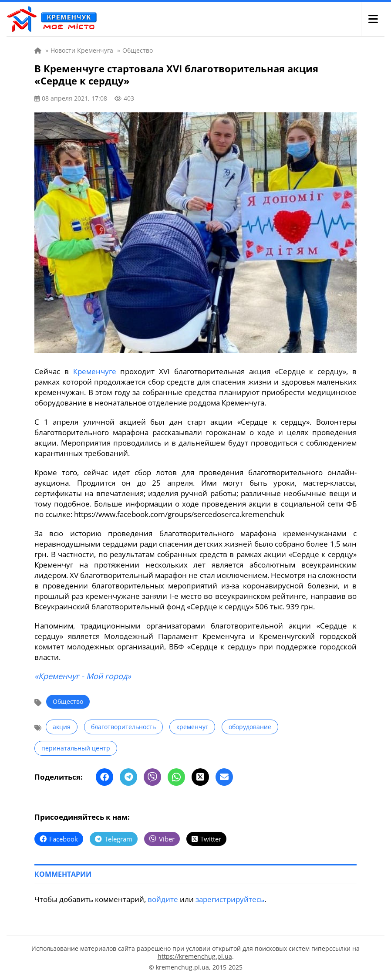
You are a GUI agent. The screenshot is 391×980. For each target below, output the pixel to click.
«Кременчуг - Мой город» (83, 676)
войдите (163, 899)
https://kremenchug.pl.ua (195, 956)
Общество (68, 701)
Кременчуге (95, 371)
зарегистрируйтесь (230, 899)
